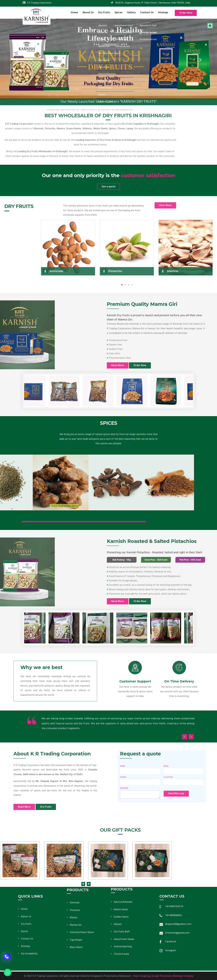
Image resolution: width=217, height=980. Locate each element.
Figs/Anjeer (76, 886)
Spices (119, 13)
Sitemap (163, 13)
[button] (16, 59)
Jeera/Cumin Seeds (124, 879)
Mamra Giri (76, 871)
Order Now (186, 13)
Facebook (209, 942)
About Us (88, 13)
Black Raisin (76, 894)
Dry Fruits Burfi (122, 871)
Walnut (118, 864)
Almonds (75, 849)
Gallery (131, 13)
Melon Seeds (121, 849)
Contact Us (147, 13)
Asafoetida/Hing (123, 886)
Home (74, 13)
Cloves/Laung (121, 894)
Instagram (209, 951)
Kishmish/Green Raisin (82, 879)
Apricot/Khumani (123, 842)
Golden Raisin (121, 857)
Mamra (74, 864)
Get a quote (108, 187)
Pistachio (75, 856)
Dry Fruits (104, 13)
